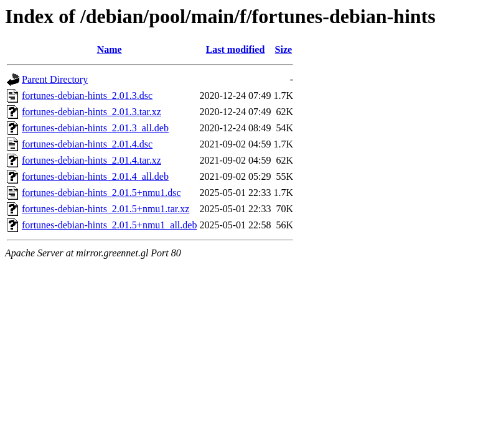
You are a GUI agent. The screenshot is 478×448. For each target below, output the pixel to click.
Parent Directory (55, 79)
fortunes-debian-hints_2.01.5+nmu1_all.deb (109, 225)
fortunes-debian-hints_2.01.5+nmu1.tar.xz (105, 209)
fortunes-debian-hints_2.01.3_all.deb (95, 128)
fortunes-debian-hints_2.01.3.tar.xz (91, 112)
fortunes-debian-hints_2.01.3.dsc (87, 96)
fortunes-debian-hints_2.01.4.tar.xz (91, 160)
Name (110, 49)
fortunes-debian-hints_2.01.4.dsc (87, 144)
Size (284, 49)
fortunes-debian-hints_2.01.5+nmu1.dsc (101, 193)
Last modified (236, 49)
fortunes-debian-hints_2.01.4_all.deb (95, 176)
